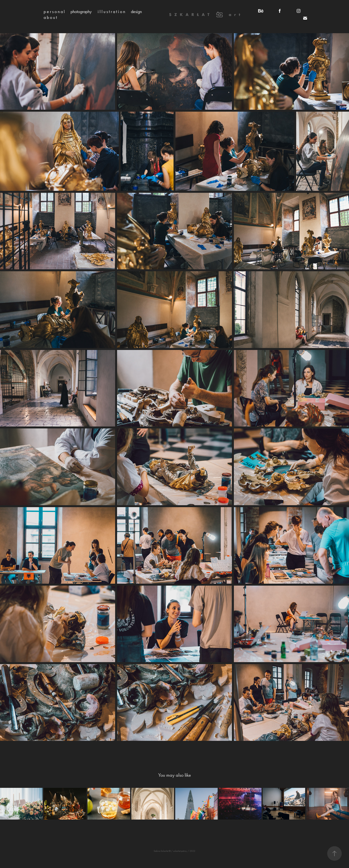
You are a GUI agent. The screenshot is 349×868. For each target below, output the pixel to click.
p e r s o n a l (54, 12)
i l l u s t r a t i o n (111, 12)
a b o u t (50, 17)
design (136, 12)
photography (81, 12)
